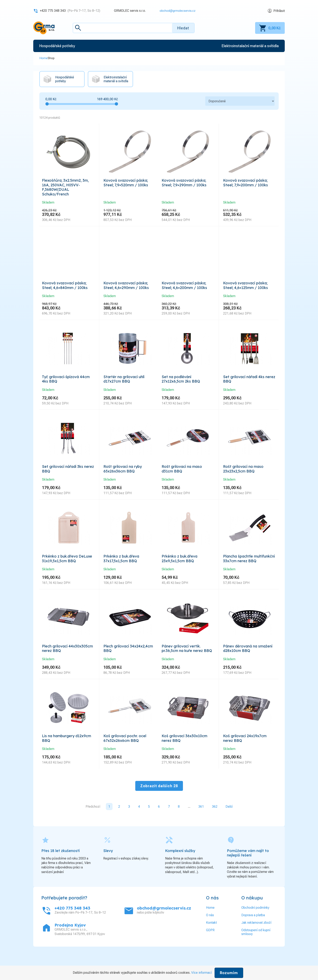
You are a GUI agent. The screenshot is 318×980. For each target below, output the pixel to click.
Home (44, 58)
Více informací (201, 973)
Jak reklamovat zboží (256, 944)
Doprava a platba (253, 936)
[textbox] (134, 28)
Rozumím (229, 973)
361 (201, 828)
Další (229, 828)
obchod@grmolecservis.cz (176, 11)
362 (215, 828)
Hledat (183, 28)
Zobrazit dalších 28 (159, 807)
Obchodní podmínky (255, 929)
